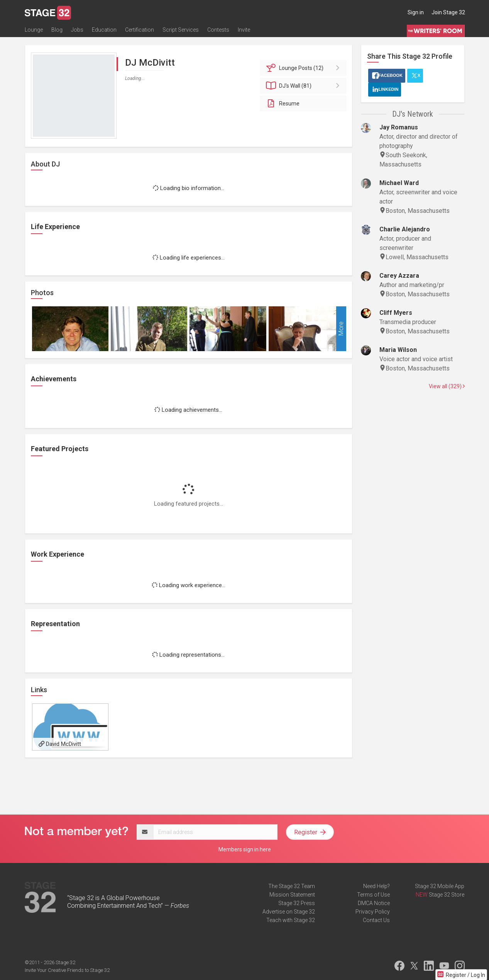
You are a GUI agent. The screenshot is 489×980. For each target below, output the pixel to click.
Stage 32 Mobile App (440, 886)
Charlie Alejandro (405, 229)
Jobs (77, 30)
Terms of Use (373, 895)
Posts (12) (304, 68)
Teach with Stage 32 (291, 920)
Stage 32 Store (447, 895)
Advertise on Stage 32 (289, 912)
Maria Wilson (398, 350)
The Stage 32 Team (292, 886)
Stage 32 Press (297, 903)
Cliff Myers (396, 313)
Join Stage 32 (448, 12)
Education (104, 30)
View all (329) (447, 386)
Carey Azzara (399, 276)
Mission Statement (292, 895)
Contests (218, 30)
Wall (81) (304, 86)
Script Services (181, 30)
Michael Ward (399, 183)
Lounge (34, 30)
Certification (140, 30)
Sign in (416, 12)
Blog (57, 30)
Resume (283, 104)
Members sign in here (245, 849)
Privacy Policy (373, 912)
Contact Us (376, 920)
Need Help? (376, 886)
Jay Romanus (399, 127)
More (341, 329)
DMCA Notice (374, 903)
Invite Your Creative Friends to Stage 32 (67, 970)
